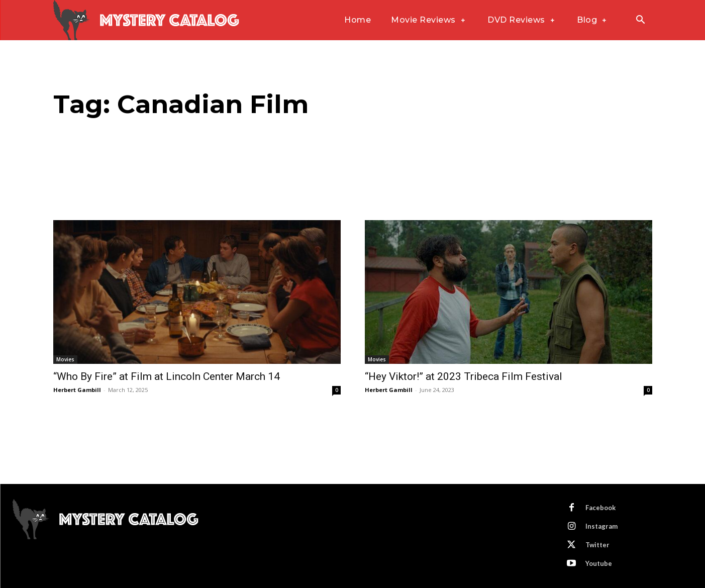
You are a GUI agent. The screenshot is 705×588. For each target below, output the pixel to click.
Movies (65, 359)
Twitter (597, 545)
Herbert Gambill (77, 390)
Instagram (601, 526)
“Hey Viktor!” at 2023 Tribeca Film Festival (464, 376)
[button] (641, 21)
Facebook (600, 508)
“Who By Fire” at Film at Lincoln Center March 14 (167, 376)
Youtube (599, 563)
